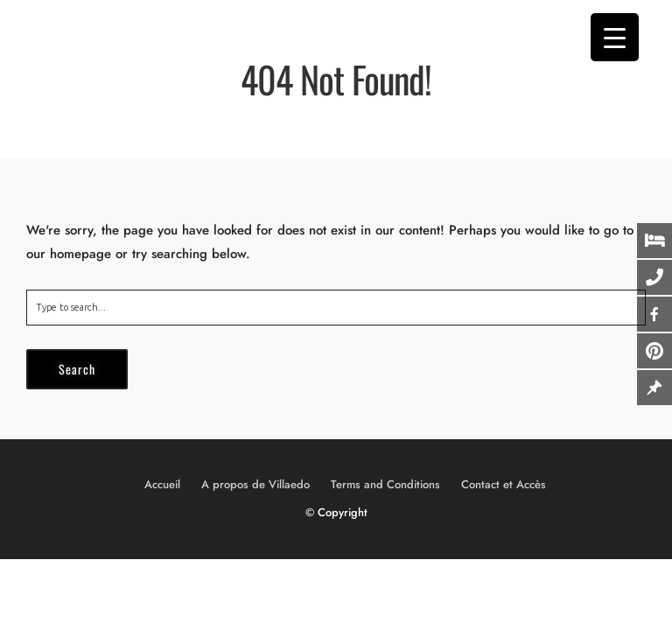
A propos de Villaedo (255, 484)
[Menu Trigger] (615, 37)
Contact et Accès (504, 484)
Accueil (162, 484)
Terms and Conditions (385, 484)
